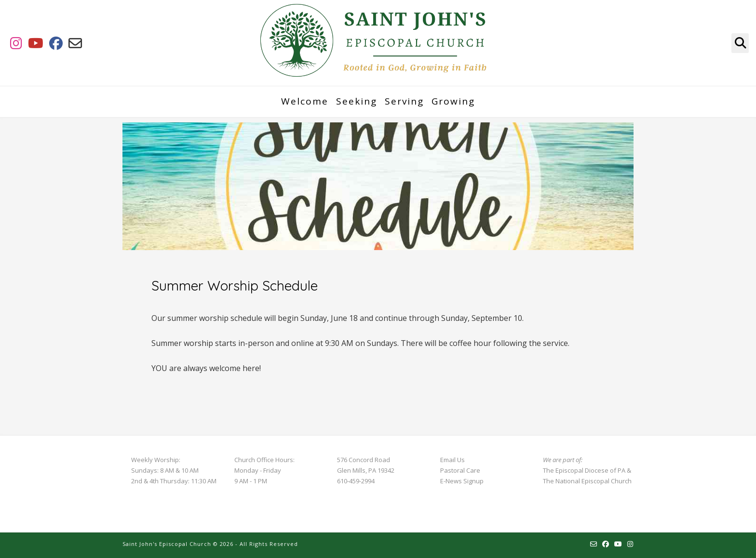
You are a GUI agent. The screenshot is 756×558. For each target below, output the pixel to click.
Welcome (305, 101)
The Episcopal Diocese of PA (584, 470)
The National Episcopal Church (587, 481)
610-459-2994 (356, 481)
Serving (404, 101)
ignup (475, 481)
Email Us (452, 460)
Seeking (357, 101)
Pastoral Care (460, 470)
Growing (453, 101)
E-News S (454, 481)
